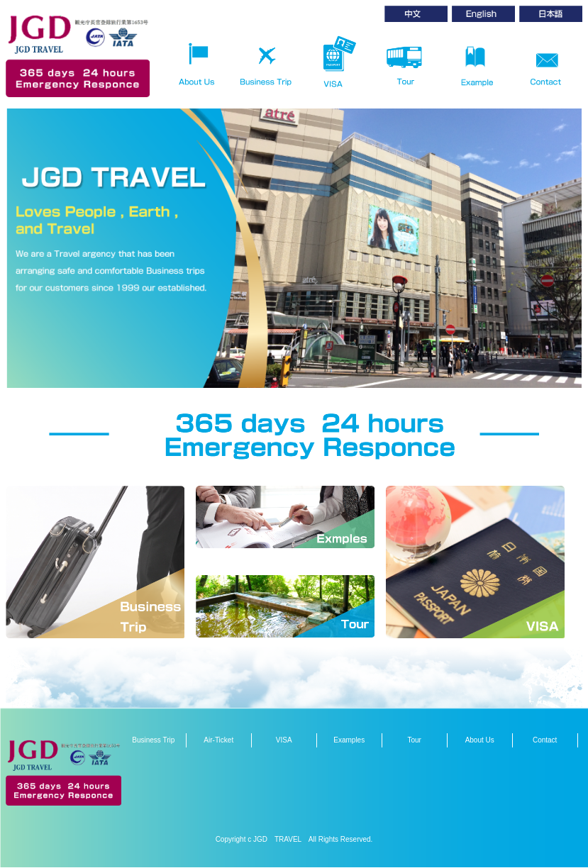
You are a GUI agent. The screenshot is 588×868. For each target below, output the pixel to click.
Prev (24, 226)
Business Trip (153, 740)
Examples (349, 740)
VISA (284, 740)
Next (564, 226)
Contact (545, 740)
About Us (480, 740)
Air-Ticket (218, 740)
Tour (414, 740)
